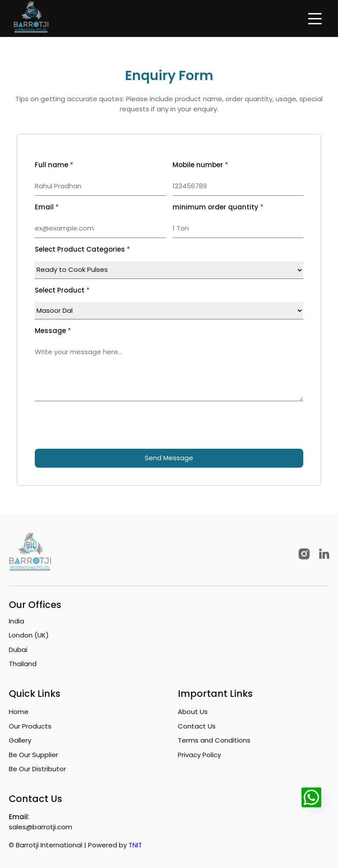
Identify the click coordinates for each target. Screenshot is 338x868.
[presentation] (102, 425)
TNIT (135, 845)
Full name (54, 165)
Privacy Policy (199, 755)
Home (19, 712)
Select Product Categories (83, 249)
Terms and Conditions (214, 740)
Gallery (20, 740)
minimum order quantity (218, 207)
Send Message (169, 458)
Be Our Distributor (37, 769)
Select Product (62, 290)
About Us (193, 712)
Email (47, 207)
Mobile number (200, 165)
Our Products (30, 726)
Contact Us (197, 726)
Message (53, 331)
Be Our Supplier (33, 755)
